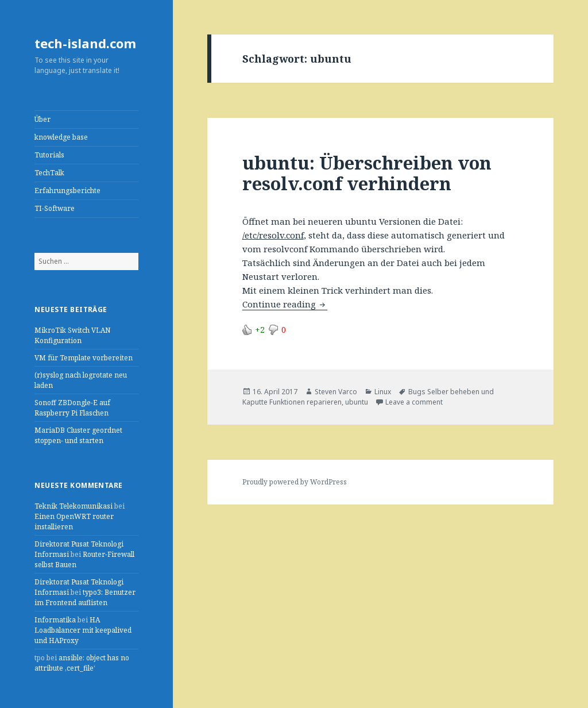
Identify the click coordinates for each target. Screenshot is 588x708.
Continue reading (285, 304)
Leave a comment (414, 402)
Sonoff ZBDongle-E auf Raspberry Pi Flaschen (72, 408)
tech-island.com (85, 43)
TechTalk (49, 173)
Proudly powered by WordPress (295, 482)
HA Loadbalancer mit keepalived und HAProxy (83, 630)
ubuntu (357, 402)
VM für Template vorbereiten (84, 358)
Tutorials (49, 155)
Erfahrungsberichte (67, 191)
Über (42, 119)
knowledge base (61, 137)
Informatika (55, 620)
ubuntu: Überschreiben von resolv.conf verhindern (367, 173)
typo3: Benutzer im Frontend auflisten (85, 597)
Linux (383, 392)
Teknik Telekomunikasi (73, 506)
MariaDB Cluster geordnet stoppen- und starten (78, 435)
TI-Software (55, 208)
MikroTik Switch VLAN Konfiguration (72, 335)
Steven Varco (336, 392)
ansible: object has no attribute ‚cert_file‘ (82, 663)
